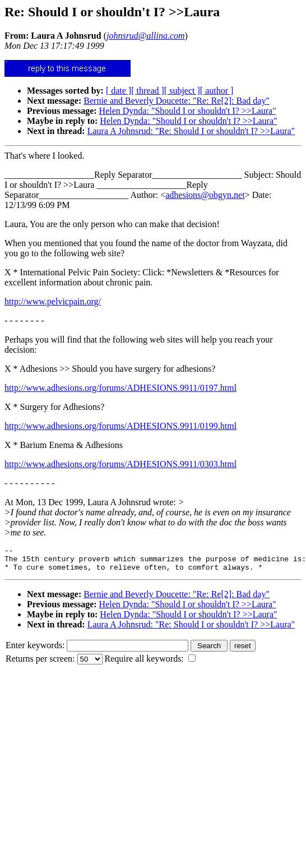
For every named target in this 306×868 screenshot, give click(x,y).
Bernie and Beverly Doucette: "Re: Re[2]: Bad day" (177, 101)
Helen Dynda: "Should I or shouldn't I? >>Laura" (188, 111)
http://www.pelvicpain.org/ (53, 301)
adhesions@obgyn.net (205, 195)
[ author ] (217, 91)
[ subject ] (182, 91)
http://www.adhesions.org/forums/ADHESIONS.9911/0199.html (120, 426)
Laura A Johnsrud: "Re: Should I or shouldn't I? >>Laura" (191, 131)
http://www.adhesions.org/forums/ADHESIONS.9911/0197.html (120, 388)
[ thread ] (148, 91)
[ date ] (119, 91)
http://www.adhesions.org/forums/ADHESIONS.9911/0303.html (120, 464)
